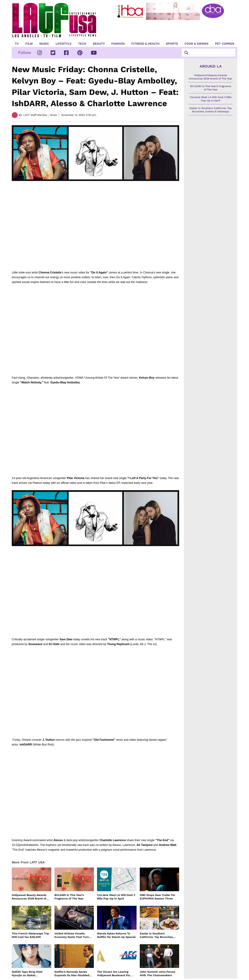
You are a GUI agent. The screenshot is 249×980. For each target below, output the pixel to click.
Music (44, 44)
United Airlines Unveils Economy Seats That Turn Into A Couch (72, 935)
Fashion (118, 44)
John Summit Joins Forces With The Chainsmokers (157, 973)
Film (29, 44)
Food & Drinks (196, 44)
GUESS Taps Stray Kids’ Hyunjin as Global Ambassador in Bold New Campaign (28, 974)
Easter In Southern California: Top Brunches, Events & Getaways (157, 935)
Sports (172, 44)
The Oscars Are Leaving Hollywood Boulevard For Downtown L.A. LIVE (114, 974)
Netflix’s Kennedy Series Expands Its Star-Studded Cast (72, 974)
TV (17, 44)
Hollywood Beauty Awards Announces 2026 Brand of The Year (29, 897)
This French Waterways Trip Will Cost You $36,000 (30, 935)
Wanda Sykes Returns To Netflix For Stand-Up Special (116, 935)
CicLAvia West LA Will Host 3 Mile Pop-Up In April (116, 897)
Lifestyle (64, 44)
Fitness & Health (145, 44)
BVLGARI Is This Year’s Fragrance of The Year (69, 897)
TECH (82, 44)
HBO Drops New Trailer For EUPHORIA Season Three (158, 897)
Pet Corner (225, 44)
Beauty (99, 44)
